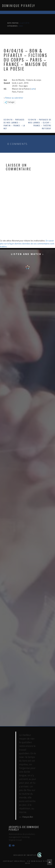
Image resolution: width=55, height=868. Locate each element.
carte (33, 89)
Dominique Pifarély (19, 6)
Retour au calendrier (14, 98)
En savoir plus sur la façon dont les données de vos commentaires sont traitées (27, 243)
